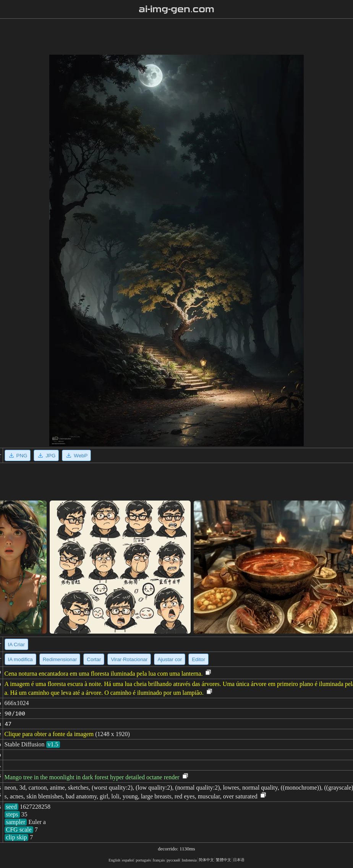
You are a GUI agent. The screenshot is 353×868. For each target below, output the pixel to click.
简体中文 (206, 860)
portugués (143, 860)
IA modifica (20, 659)
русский (173, 860)
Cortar (94, 659)
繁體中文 (223, 860)
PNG (18, 455)
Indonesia (189, 860)
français (159, 860)
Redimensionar (60, 659)
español (128, 860)
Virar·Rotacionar (129, 659)
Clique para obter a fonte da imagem (49, 734)
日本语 (239, 860)
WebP (76, 455)
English (114, 860)
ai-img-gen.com (177, 9)
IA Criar (16, 644)
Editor (198, 659)
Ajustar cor (170, 659)
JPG (46, 455)
